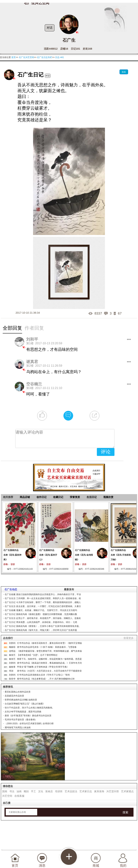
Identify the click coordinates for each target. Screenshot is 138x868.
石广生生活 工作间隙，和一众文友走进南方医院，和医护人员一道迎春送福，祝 (43, 598)
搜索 (125, 812)
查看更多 (128, 638)
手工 (33, 791)
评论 (106, 452)
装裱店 (49, 791)
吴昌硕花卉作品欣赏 (14, 696)
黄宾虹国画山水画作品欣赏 (18, 692)
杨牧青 (12, 667)
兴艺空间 (7, 796)
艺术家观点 (127, 791)
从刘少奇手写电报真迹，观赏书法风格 (23, 712)
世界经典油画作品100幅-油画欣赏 (21, 700)
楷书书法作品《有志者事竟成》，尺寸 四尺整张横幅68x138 (46, 679)
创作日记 (42, 497)
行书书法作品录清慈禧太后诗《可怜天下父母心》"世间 (43, 675)
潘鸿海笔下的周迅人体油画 (18, 728)
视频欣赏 (108, 497)
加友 (124, 72)
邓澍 (11, 671)
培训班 (59, 791)
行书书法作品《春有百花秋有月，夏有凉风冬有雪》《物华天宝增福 (49, 643)
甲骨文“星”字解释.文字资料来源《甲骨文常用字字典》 (43, 667)
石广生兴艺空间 (26, 57)
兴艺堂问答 (113, 791)
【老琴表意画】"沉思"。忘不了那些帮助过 (37, 655)
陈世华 (12, 679)
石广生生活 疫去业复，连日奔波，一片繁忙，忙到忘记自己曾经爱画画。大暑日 (43, 606)
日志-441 (59, 57)
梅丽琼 (12, 647)
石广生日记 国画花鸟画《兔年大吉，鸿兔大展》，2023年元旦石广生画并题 (41, 630)
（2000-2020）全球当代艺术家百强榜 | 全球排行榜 (29, 724)
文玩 (41, 791)
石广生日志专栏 (45, 57)
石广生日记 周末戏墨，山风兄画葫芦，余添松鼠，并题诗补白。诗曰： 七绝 (41, 622)
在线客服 (19, 796)
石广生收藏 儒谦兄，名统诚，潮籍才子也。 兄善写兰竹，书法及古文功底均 (41, 610)
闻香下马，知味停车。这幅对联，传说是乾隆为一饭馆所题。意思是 (49, 659)
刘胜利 (12, 643)
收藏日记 (58, 497)
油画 (19, 791)
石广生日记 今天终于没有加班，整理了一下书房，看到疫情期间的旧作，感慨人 (43, 602)
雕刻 (26, 791)
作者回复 (34, 328)
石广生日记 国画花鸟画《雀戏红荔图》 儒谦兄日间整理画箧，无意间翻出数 (41, 614)
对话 (50, 28)
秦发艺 (12, 655)
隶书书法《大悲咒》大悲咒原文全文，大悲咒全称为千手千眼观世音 (49, 671)
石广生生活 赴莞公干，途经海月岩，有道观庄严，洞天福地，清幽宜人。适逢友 (43, 618)
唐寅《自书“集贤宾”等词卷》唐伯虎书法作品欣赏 (28, 716)
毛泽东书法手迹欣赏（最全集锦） (21, 720)
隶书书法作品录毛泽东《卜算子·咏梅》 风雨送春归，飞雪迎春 (47, 647)
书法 (12, 791)
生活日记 (92, 497)
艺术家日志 (86, 791)
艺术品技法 (71, 791)
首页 (13, 57)
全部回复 (12, 328)
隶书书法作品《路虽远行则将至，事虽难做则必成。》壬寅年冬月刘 (49, 663)
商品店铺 (25, 497)
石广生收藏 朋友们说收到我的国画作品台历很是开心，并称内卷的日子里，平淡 (43, 594)
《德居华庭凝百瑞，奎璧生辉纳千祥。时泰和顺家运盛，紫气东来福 (49, 651)
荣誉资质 (75, 497)
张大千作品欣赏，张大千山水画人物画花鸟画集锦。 (29, 708)
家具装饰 (99, 791)
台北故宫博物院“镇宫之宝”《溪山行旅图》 (25, 704)
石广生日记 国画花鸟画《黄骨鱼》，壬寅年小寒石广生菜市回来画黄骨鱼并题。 (43, 626)
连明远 (12, 651)
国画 (5, 791)
